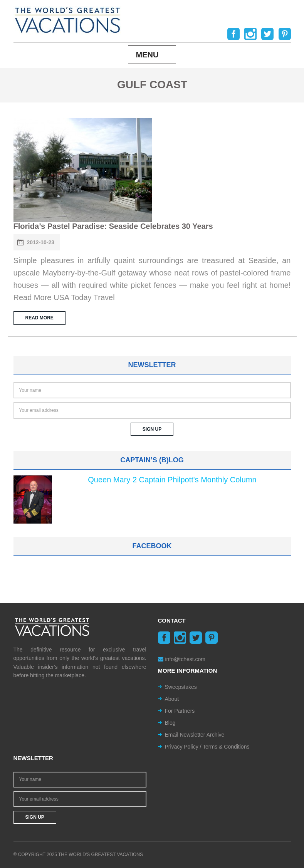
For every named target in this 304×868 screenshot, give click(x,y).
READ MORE (39, 318)
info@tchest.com (182, 659)
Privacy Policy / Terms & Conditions (207, 747)
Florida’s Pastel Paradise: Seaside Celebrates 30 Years (113, 226)
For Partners (180, 711)
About (172, 699)
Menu (147, 55)
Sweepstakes (181, 687)
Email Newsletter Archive (195, 735)
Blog (170, 723)
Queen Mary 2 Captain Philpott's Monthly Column (172, 480)
